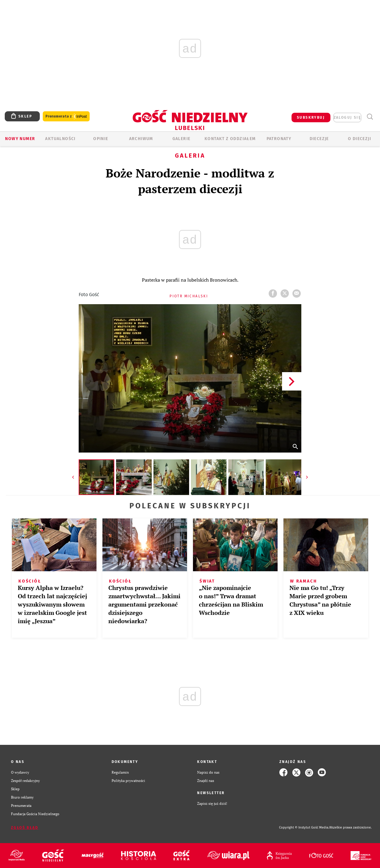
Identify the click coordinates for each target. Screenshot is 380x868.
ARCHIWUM (141, 139)
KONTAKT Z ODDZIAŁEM (230, 139)
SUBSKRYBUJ (311, 118)
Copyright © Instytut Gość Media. (304, 827)
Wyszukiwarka (370, 117)
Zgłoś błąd (25, 828)
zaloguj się (347, 118)
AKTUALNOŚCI (60, 139)
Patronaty (279, 139)
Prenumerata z (66, 116)
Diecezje (319, 139)
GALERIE (182, 139)
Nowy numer (20, 139)
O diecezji (360, 139)
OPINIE (101, 139)
